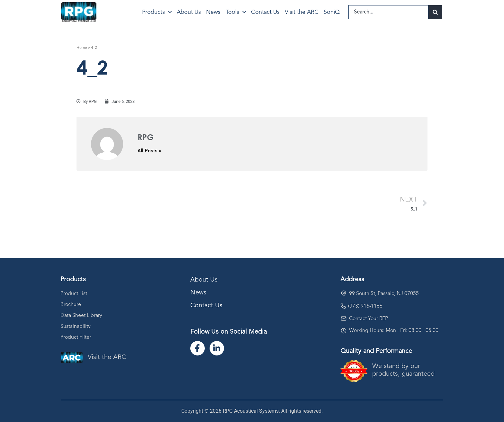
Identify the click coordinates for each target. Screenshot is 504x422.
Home (82, 48)
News (213, 12)
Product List (74, 294)
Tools (236, 12)
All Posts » (149, 151)
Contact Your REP (369, 319)
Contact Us (265, 12)
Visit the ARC (302, 12)
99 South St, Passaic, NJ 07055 (384, 294)
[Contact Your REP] (344, 319)
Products (157, 12)
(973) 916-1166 (365, 306)
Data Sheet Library (81, 316)
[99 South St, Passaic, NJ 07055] (344, 293)
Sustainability (76, 327)
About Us (189, 12)
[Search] (435, 12)
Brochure (71, 305)
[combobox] (388, 12)
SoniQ (332, 12)
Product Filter (76, 337)
